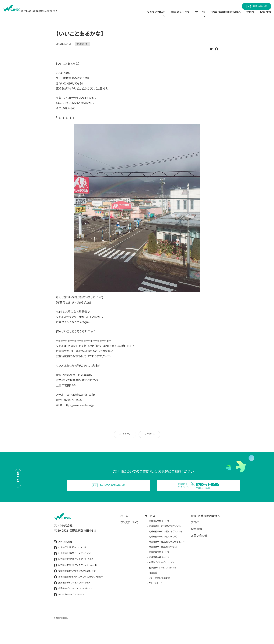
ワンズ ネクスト (83, 52)
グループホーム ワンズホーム (69, 608)
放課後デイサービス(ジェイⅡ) (162, 581)
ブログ (248, 16)
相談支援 (153, 586)
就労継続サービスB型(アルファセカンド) (167, 555)
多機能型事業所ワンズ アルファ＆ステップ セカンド (79, 591)
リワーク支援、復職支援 (159, 592)
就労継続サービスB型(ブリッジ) (163, 561)
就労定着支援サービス (159, 566)
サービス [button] (191, 16)
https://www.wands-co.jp (81, 413)
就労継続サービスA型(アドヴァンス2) (165, 545)
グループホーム (156, 597)
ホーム (124, 530)
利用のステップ (169, 16)
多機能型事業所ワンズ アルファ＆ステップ (75, 585)
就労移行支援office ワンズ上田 (70, 561)
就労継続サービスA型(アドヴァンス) (165, 540)
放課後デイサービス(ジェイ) (161, 576)
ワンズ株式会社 (63, 555)
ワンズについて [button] (140, 16)
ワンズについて (129, 536)
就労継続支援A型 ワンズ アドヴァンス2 (73, 573)
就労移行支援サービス (159, 535)
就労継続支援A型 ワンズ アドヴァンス (73, 567)
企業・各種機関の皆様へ (222, 16)
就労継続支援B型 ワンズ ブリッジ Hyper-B (75, 579)
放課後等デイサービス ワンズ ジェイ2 (73, 602)
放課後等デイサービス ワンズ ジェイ (72, 597)
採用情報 (265, 16)
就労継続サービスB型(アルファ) (163, 550)
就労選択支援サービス (159, 571)
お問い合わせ (257, 6)
